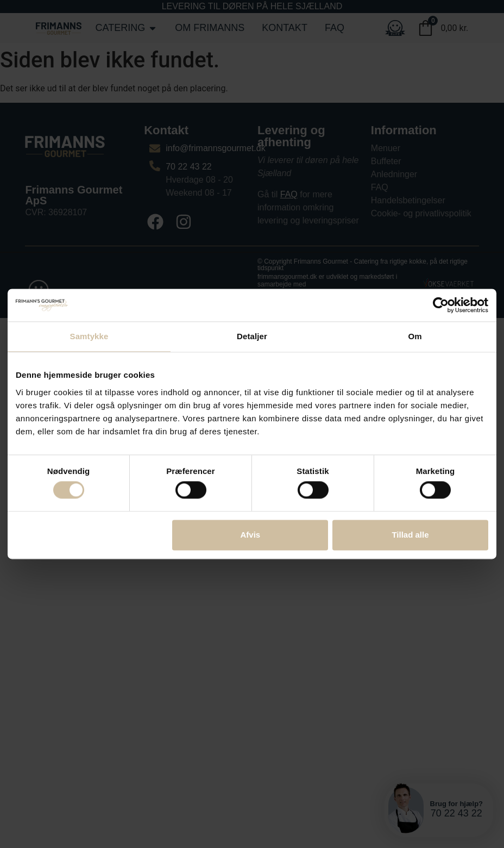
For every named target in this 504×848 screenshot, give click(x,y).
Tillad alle (410, 535)
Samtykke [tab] (89, 336)
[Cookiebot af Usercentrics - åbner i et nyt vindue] (441, 305)
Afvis (251, 535)
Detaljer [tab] (252, 336)
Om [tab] (415, 336)
